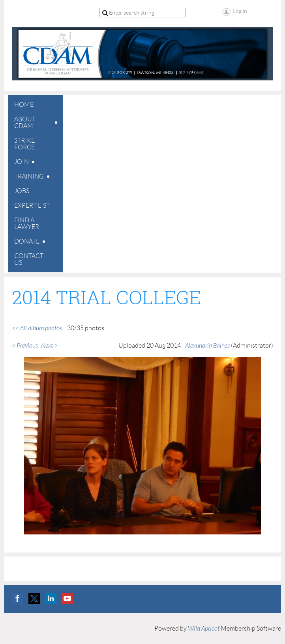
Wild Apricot (204, 629)
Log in (240, 11)
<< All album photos (37, 328)
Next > (49, 346)
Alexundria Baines (207, 346)
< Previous (25, 346)
